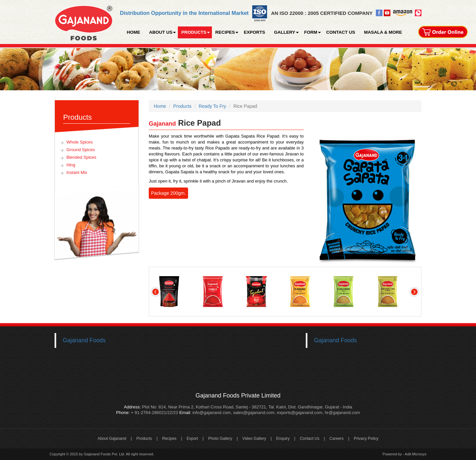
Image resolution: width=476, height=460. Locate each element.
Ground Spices (81, 150)
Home (160, 106)
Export (192, 439)
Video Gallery (254, 439)
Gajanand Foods (84, 340)
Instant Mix (77, 172)
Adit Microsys (416, 454)
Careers (337, 439)
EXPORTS (254, 32)
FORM (311, 32)
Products (182, 106)
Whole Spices (79, 142)
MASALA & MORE (383, 32)
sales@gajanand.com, (254, 413)
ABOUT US (161, 32)
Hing (71, 165)
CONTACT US (341, 32)
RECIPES (225, 32)
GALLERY (285, 32)
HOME (133, 32)
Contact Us (310, 439)
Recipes (169, 439)
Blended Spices (81, 157)
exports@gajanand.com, (300, 413)
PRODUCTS (194, 32)
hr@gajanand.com (342, 413)
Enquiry (283, 439)
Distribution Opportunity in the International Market (184, 13)
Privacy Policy (366, 439)
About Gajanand (112, 439)
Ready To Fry (212, 106)
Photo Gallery (220, 439)
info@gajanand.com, (212, 413)
